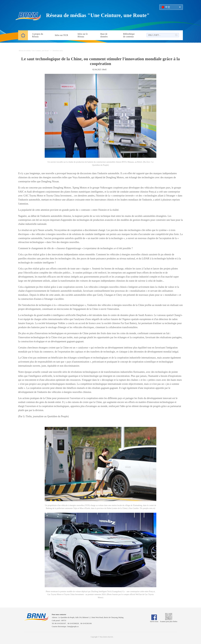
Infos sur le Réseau (83, 35)
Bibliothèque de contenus (129, 35)
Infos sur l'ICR (61, 35)
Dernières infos (58, 51)
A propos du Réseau (38, 35)
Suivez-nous (154, 621)
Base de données (104, 35)
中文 (168, 7)
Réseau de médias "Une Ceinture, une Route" (98, 15)
